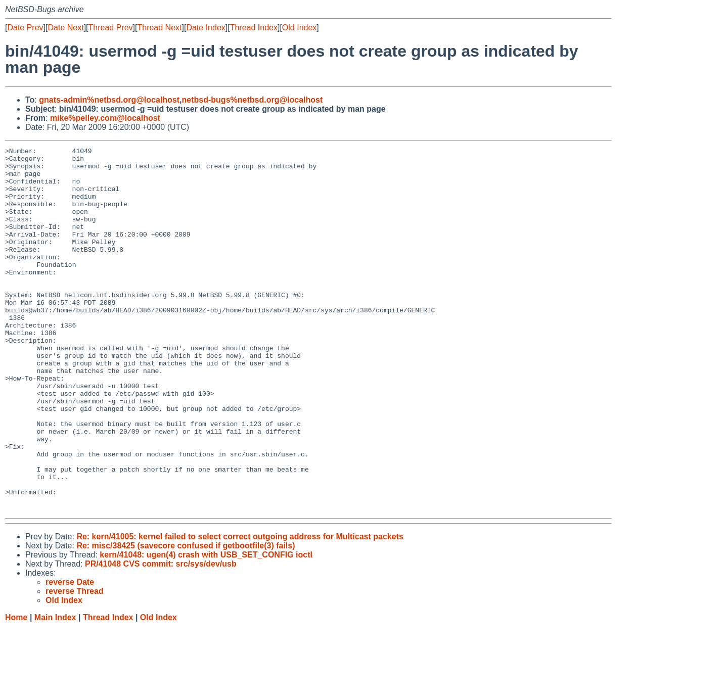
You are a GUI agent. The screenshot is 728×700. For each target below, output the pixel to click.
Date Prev (25, 28)
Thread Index (254, 28)
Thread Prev (111, 28)
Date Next (65, 28)
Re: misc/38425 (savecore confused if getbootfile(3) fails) (186, 618)
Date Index (206, 28)
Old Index (299, 28)
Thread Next (159, 28)
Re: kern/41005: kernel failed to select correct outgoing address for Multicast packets (240, 609)
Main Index (55, 690)
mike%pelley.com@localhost (105, 118)
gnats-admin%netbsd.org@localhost (109, 100)
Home (16, 690)
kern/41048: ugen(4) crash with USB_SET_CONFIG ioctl (206, 627)
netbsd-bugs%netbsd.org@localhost (253, 100)
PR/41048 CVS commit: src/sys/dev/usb (161, 637)
